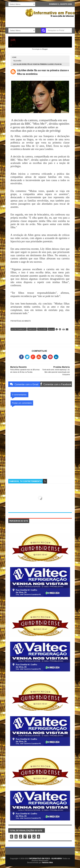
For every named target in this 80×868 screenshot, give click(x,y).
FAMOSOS (32, 329)
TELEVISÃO (17, 61)
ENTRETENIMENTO (19, 329)
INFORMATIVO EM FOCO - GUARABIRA (46, 859)
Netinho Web (48, 863)
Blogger (45, 49)
